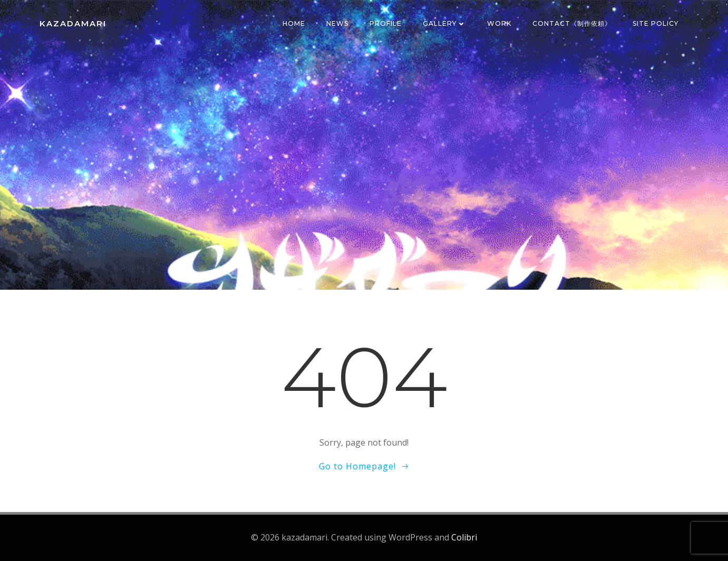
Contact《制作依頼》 (572, 23)
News (337, 23)
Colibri (464, 537)
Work (499, 23)
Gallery (444, 23)
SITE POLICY (656, 23)
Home (294, 23)
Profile (386, 23)
